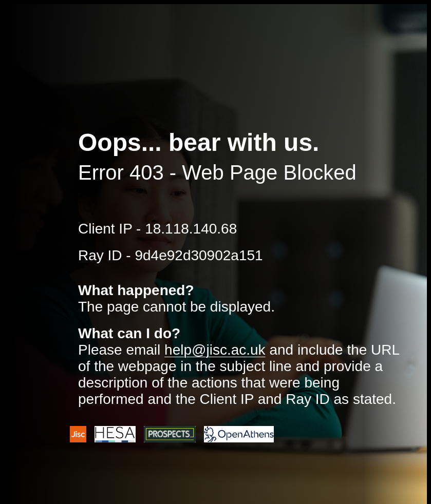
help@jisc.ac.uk (215, 350)
